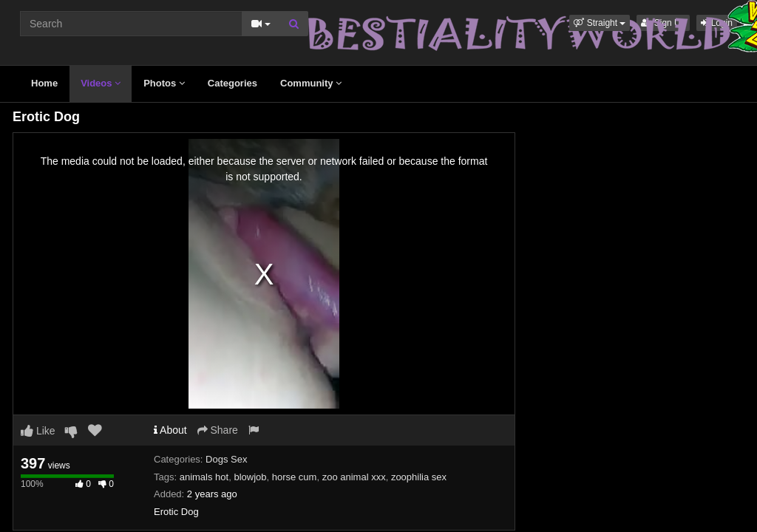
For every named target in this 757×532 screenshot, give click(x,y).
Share (218, 430)
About (170, 430)
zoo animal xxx (354, 477)
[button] (600, 23)
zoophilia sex (419, 477)
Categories (232, 83)
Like (38, 431)
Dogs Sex (226, 459)
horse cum (295, 477)
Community (311, 83)
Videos (101, 83)
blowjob (250, 477)
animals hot (204, 477)
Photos (164, 83)
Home (44, 83)
